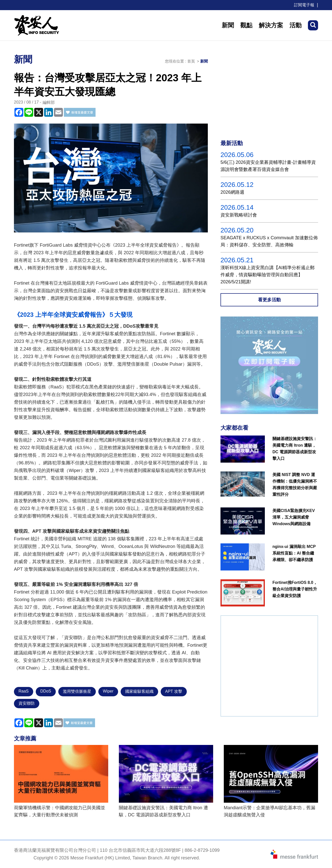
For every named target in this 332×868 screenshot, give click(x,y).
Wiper (108, 691)
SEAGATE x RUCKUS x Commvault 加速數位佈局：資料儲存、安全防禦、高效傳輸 (269, 241)
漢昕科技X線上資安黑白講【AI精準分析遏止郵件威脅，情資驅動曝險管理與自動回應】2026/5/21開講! (268, 275)
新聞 (228, 25)
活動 (296, 25)
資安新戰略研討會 (239, 215)
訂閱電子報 (304, 5)
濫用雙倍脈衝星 (77, 691)
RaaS (24, 691)
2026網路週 (232, 192)
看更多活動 (269, 300)
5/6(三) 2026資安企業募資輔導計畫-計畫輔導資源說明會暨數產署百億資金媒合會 (268, 166)
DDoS (46, 691)
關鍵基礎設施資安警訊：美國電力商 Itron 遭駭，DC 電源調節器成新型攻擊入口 (163, 811)
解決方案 (271, 25)
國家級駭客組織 (139, 691)
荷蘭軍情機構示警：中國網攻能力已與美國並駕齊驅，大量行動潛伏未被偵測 (60, 811)
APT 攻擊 (174, 691)
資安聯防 (27, 703)
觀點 (246, 25)
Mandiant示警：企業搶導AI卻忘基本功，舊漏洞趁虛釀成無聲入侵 (270, 811)
